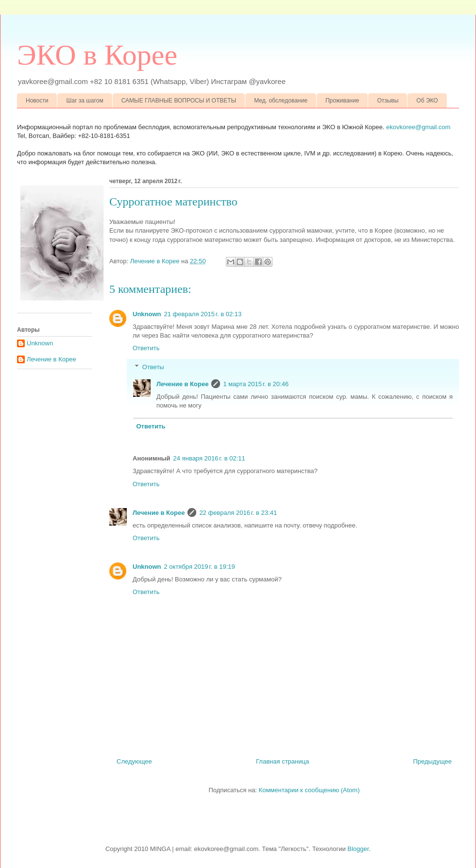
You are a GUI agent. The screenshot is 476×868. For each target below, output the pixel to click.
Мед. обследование (281, 101)
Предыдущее (432, 761)
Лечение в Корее (182, 384)
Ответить (146, 348)
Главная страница (282, 761)
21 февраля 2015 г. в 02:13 (203, 314)
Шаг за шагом (85, 101)
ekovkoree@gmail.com (418, 127)
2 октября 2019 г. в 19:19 (200, 567)
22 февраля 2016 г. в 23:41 (238, 513)
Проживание (342, 101)
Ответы (153, 367)
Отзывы (388, 101)
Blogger (358, 849)
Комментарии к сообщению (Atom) (309, 790)
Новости (37, 101)
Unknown (147, 314)
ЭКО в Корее (97, 55)
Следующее (134, 761)
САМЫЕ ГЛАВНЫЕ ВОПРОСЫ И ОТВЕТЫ (179, 101)
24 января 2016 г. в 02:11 (209, 458)
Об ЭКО (427, 101)
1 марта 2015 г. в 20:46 (256, 384)
